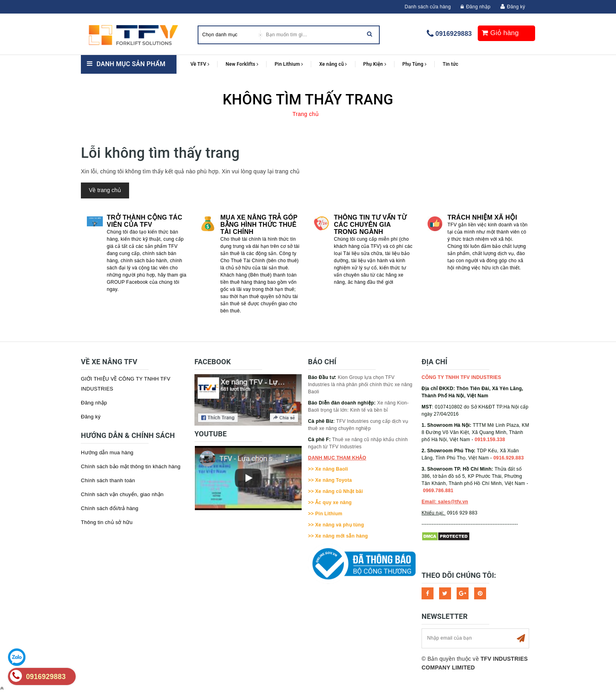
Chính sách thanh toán (108, 480)
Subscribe (521, 638)
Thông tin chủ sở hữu (107, 522)
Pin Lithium (289, 64)
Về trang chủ (105, 190)
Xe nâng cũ (333, 64)
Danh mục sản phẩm (131, 64)
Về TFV (200, 64)
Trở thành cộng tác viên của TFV (145, 221)
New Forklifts (242, 64)
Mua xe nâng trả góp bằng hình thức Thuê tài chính (259, 225)
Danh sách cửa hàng (428, 7)
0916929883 (454, 34)
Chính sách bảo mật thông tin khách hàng (131, 466)
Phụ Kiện (375, 64)
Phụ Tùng (414, 64)
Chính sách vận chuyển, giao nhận (122, 494)
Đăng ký (516, 7)
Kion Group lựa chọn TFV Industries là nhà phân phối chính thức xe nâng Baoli (360, 385)
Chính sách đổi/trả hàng (110, 508)
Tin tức (450, 64)
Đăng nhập (476, 7)
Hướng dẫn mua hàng (107, 453)
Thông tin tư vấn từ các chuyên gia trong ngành (370, 225)
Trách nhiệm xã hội (482, 217)
